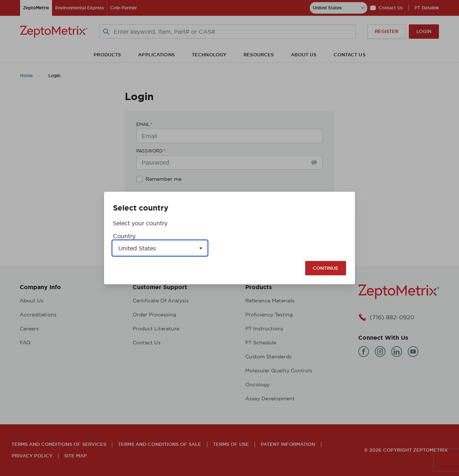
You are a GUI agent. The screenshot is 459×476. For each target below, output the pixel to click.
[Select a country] (160, 248)
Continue (326, 268)
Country (124, 236)
